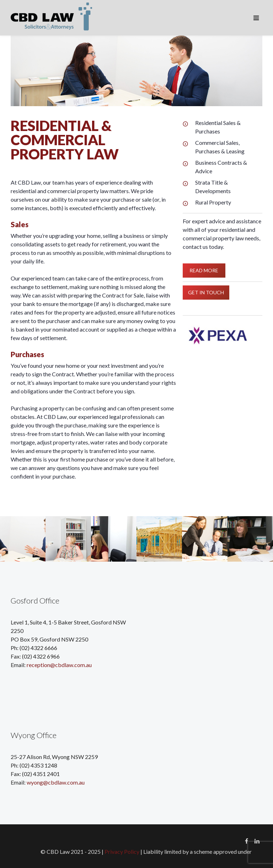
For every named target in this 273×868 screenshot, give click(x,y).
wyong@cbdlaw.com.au (56, 782)
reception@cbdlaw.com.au (59, 665)
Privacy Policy (122, 851)
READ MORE (204, 270)
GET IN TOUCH (206, 292)
